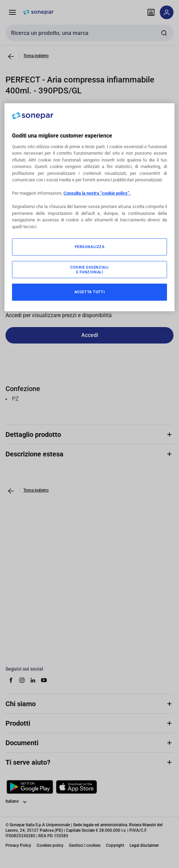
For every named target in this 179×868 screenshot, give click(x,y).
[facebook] (11, 680)
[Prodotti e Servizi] (12, 12)
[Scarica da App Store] (76, 787)
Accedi (90, 335)
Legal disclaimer (144, 845)
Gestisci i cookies (85, 845)
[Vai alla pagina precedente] (11, 56)
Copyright (115, 845)
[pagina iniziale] (38, 12)
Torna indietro (36, 56)
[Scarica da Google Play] (30, 787)
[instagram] (22, 680)
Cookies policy (50, 845)
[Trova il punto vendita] (151, 12)
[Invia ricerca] (164, 33)
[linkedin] (33, 680)
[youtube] (44, 680)
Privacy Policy (18, 845)
